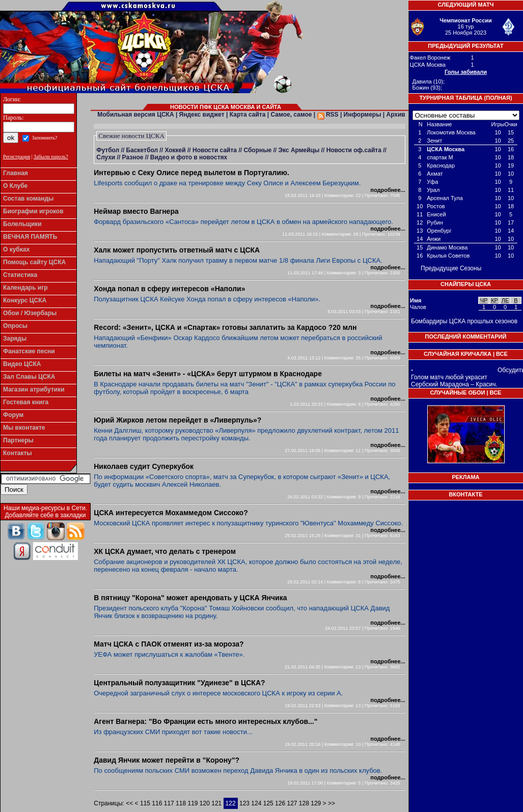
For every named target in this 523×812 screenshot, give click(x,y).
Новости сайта (215, 150)
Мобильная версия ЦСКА (135, 115)
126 (280, 803)
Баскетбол (142, 150)
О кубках (16, 249)
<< (130, 803)
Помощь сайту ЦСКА (34, 262)
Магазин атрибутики (34, 389)
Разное (133, 157)
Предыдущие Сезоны (451, 268)
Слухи (106, 157)
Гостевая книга (26, 402)
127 (292, 803)
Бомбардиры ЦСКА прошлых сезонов (464, 321)
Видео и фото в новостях (189, 157)
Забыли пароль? (51, 157)
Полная (498, 98)
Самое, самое (291, 115)
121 (216, 803)
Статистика (20, 275)
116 (157, 803)
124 (256, 803)
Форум (13, 415)
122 (231, 803)
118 (181, 803)
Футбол (108, 150)
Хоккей (175, 150)
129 (316, 803)
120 (205, 803)
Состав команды (28, 199)
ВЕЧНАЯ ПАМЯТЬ (30, 237)
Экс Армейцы (299, 150)
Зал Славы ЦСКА (29, 377)
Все (502, 354)
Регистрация (17, 157)
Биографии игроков (33, 211)
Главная (16, 173)
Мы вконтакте (24, 428)
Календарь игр (25, 288)
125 (268, 803)
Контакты (18, 453)
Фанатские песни (29, 351)
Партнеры (18, 440)
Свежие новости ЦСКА (131, 136)
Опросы (15, 326)
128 (304, 803)
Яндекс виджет (202, 115)
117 (169, 803)
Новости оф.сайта (354, 150)
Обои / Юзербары (30, 313)
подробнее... (388, 190)
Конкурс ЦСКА (25, 300)
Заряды (15, 339)
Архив (395, 115)
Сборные (257, 150)
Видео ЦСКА (22, 364)
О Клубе (15, 186)
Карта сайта (248, 115)
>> (331, 803)
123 (244, 803)
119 (192, 803)
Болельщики (22, 224)
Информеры (363, 115)
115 (145, 803)
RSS (328, 115)
